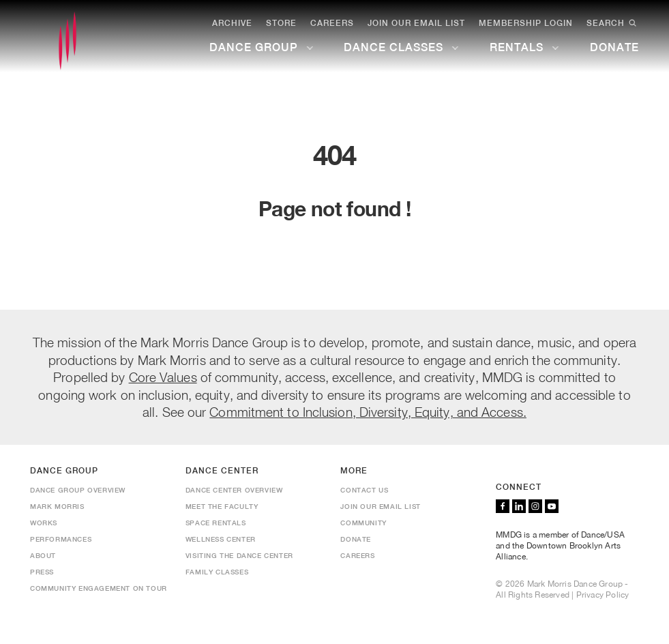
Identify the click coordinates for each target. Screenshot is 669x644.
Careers (332, 23)
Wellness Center (221, 539)
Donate (356, 539)
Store (281, 23)
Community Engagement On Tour (99, 588)
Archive (232, 23)
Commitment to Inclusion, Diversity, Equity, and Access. (368, 412)
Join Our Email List (416, 23)
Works (44, 523)
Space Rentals (216, 523)
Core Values (163, 377)
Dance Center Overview (234, 490)
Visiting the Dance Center (239, 555)
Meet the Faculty (222, 506)
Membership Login (526, 23)
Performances (61, 539)
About (43, 555)
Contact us (364, 490)
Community (363, 523)
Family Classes (217, 572)
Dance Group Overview (78, 490)
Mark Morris (57, 506)
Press (42, 572)
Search (613, 23)
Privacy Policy (603, 595)
